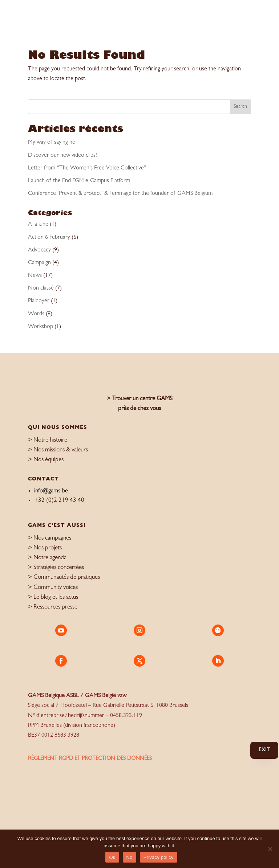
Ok (112, 857)
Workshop (41, 327)
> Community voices (53, 588)
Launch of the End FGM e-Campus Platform (79, 181)
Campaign (39, 263)
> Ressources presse (53, 607)
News (35, 276)
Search (240, 107)
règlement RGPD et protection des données (90, 759)
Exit (264, 750)
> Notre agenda (47, 558)
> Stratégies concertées (56, 568)
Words (36, 314)
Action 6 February (49, 238)
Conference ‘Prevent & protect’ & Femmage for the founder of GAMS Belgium (120, 194)
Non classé (41, 288)
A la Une (38, 225)
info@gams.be (51, 491)
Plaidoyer (39, 301)
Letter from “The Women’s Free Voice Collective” (87, 168)
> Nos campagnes (50, 538)
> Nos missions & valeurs (58, 450)
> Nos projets (45, 548)
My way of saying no (52, 143)
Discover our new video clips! (62, 156)
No (130, 857)
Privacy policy (159, 857)
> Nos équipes (46, 460)
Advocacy (39, 250)
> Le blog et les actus (53, 597)
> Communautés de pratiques (64, 578)
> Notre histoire (48, 440)
